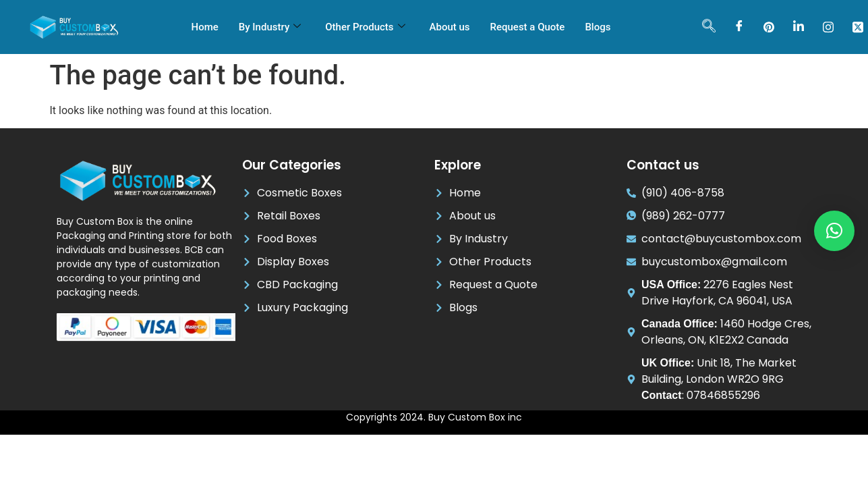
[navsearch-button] (709, 27)
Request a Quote (528, 27)
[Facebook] (739, 27)
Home (205, 27)
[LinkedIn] (799, 27)
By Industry (270, 27)
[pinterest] (769, 27)
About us (450, 27)
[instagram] (828, 27)
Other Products (365, 27)
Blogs (598, 27)
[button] (834, 231)
